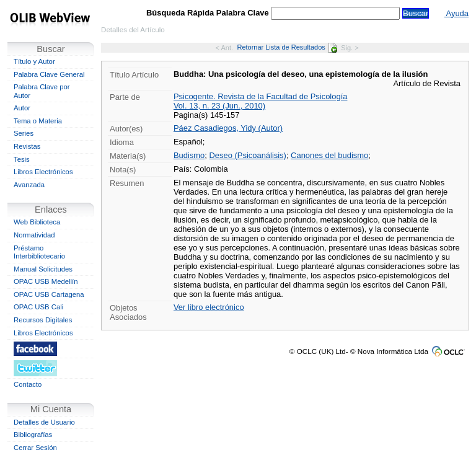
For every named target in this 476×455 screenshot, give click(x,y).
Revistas (27, 146)
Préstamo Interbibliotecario (39, 252)
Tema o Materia (38, 121)
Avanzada (29, 185)
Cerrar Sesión (35, 448)
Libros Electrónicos (43, 172)
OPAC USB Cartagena (49, 294)
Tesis (22, 159)
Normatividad (34, 235)
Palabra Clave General (49, 74)
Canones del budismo (329, 155)
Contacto (28, 384)
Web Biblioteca (37, 222)
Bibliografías (33, 435)
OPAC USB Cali (38, 307)
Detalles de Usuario (44, 422)
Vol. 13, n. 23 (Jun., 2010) (219, 106)
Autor (22, 108)
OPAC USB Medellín (46, 281)
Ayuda (456, 13)
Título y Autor (34, 61)
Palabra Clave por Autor (42, 91)
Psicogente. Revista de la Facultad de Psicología (260, 96)
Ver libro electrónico (209, 307)
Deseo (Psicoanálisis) (248, 155)
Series (24, 133)
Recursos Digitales (43, 320)
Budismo (189, 155)
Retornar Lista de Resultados (287, 47)
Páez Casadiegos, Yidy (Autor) (228, 128)
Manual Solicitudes (43, 269)
